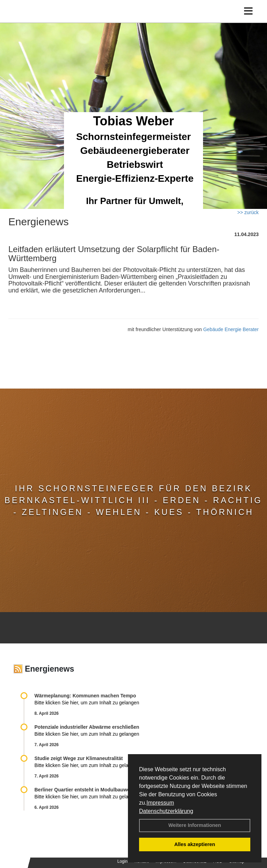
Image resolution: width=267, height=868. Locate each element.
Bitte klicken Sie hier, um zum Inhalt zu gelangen (87, 703)
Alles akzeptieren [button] (195, 844)
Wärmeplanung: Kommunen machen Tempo (85, 696)
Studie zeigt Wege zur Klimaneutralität (79, 758)
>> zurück (248, 212)
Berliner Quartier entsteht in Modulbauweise (86, 790)
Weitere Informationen (195, 825)
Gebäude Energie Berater (231, 329)
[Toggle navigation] (248, 11)
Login (123, 861)
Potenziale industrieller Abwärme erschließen (87, 727)
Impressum (160, 803)
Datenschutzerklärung (166, 811)
